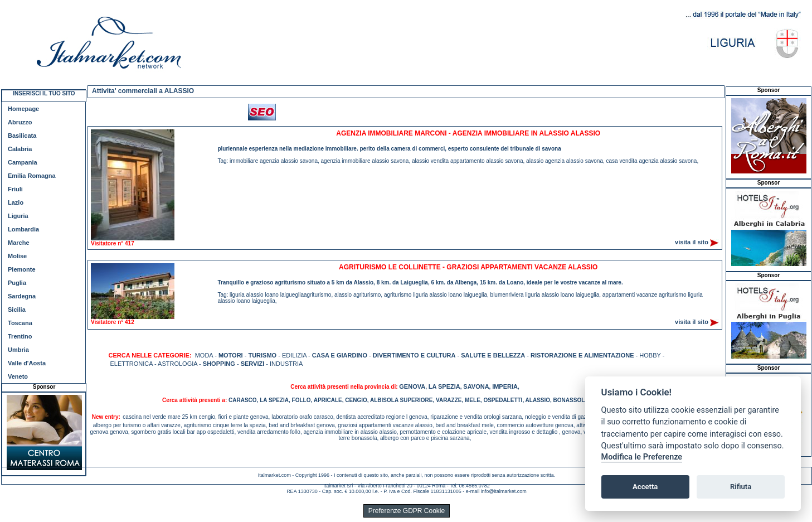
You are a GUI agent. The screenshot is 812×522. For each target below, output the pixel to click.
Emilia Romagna (32, 176)
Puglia (17, 283)
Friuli (15, 189)
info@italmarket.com (504, 491)
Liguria (18, 216)
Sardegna (22, 296)
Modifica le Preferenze (642, 457)
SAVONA (476, 386)
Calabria (20, 149)
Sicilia (17, 310)
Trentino (20, 336)
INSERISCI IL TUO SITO (44, 93)
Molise (17, 256)
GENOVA (412, 386)
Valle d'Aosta (27, 363)
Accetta (645, 487)
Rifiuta (741, 487)
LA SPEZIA (444, 386)
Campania (23, 162)
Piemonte (22, 269)
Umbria (18, 350)
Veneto (18, 376)
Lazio (16, 202)
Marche (19, 243)
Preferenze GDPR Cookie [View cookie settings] (407, 511)
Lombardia (23, 229)
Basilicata (22, 136)
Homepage (23, 109)
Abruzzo (20, 122)
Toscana (20, 323)
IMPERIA (505, 386)
